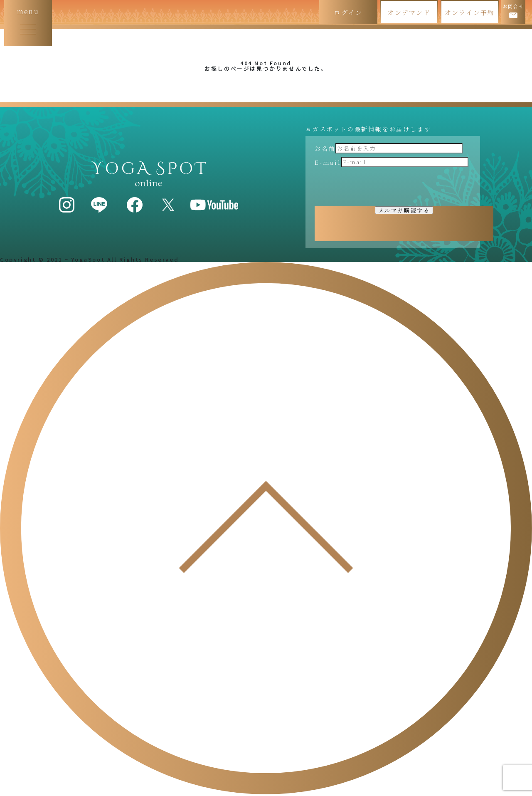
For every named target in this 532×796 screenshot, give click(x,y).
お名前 (325, 148)
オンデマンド (409, 12)
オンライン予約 (470, 12)
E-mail (328, 162)
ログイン (348, 12)
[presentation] (378, 187)
